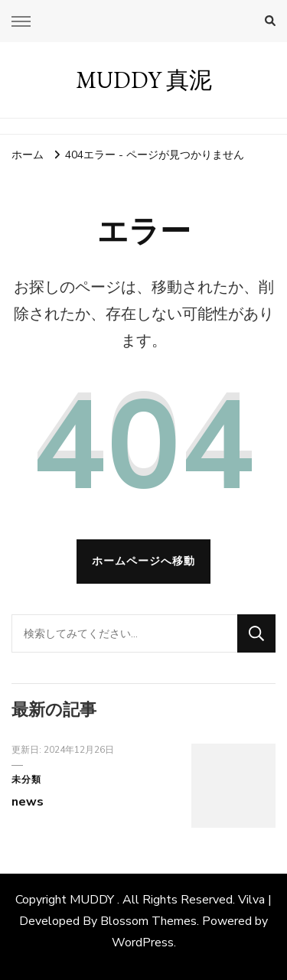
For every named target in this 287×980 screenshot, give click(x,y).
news (28, 802)
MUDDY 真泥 (144, 80)
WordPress (143, 943)
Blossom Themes (148, 921)
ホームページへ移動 (143, 561)
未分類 (26, 780)
